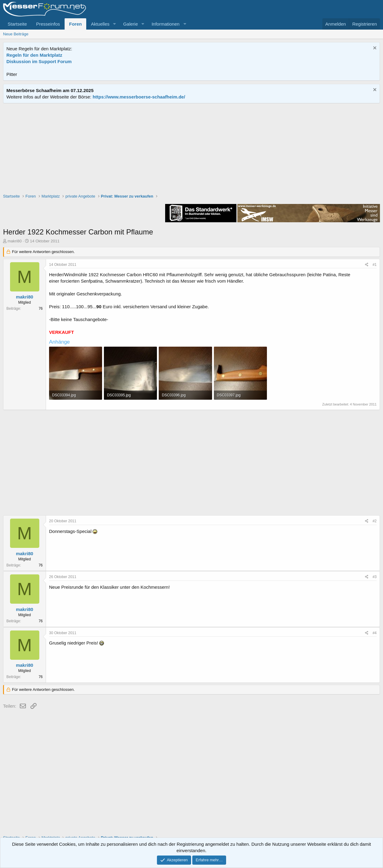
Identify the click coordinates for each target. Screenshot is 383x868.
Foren (76, 24)
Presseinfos (48, 24)
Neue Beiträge (16, 34)
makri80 (15, 241)
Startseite (17, 24)
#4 (375, 633)
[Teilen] (367, 265)
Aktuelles (100, 24)
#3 (375, 577)
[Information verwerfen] (374, 49)
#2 (375, 521)
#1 (375, 265)
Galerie (130, 24)
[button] (114, 24)
